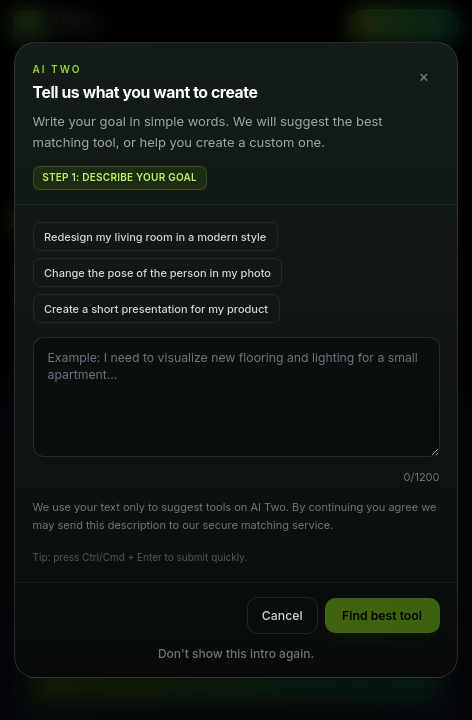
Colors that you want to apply (94, 373)
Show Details (236, 556)
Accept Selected (236, 640)
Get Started (404, 25)
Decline (236, 598)
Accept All (236, 682)
